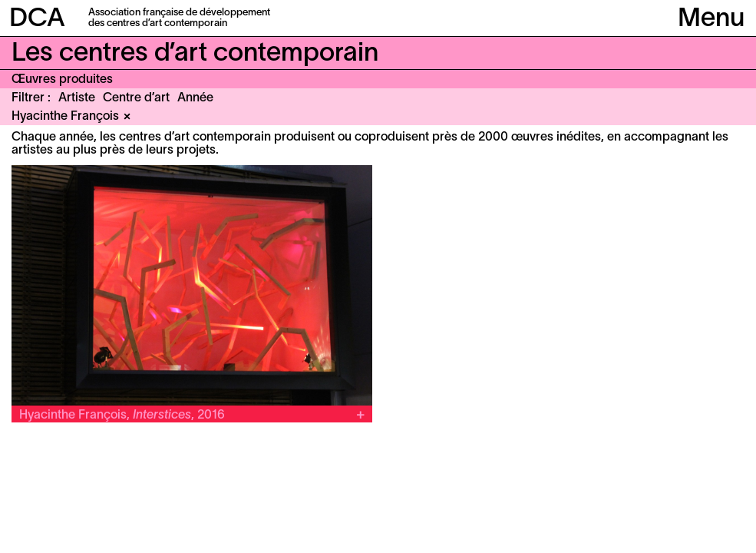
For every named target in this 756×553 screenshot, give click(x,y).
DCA (37, 20)
